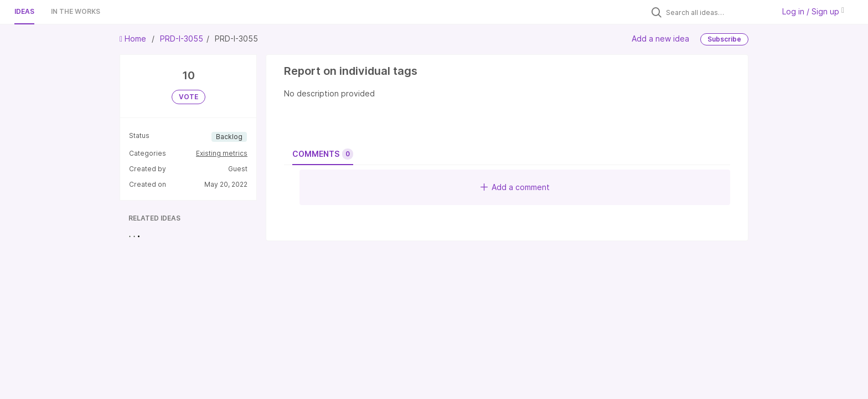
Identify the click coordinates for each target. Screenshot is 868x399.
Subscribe (724, 39)
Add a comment (515, 187)
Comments (323, 154)
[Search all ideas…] (717, 12)
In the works (76, 11)
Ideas (24, 11)
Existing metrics (222, 153)
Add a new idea (660, 39)
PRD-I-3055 (182, 39)
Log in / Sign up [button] (813, 11)
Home (134, 39)
